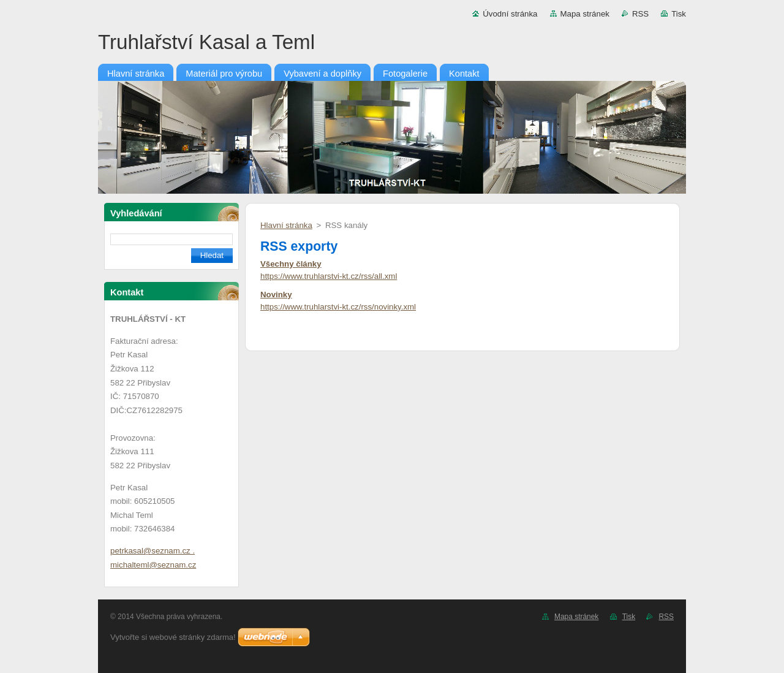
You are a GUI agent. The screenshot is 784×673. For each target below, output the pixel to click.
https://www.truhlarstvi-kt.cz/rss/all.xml (329, 276)
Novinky (276, 295)
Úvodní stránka (510, 14)
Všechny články (291, 264)
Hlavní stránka (286, 225)
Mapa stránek (585, 14)
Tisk (679, 14)
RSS (640, 14)
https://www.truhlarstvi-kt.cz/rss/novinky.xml (338, 307)
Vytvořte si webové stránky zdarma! (173, 637)
